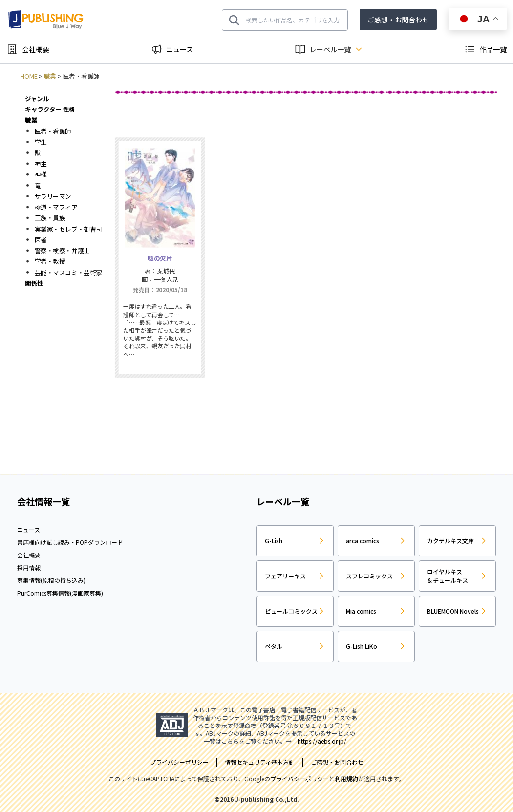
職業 (50, 76)
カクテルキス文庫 (450, 541)
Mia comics (361, 611)
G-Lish (274, 541)
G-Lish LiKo (362, 646)
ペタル (274, 646)
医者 (41, 239)
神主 (41, 164)
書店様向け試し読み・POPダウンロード (70, 542)
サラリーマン (53, 196)
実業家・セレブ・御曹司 (68, 229)
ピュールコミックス (291, 611)
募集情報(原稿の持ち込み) (51, 580)
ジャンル (37, 98)
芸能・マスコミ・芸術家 (68, 272)
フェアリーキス (285, 576)
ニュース (180, 49)
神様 (41, 174)
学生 (41, 142)
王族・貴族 (50, 218)
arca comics (363, 541)
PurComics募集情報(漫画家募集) (60, 593)
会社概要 (36, 49)
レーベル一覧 (330, 49)
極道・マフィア (56, 207)
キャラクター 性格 (50, 109)
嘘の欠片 (160, 258)
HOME (29, 76)
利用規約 (346, 779)
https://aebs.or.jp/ (322, 741)
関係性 (34, 283)
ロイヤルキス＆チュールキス (448, 576)
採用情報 (29, 567)
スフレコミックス (369, 576)
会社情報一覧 (43, 501)
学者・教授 (50, 261)
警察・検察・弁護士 (62, 251)
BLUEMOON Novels (453, 611)
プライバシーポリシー (299, 779)
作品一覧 (493, 49)
